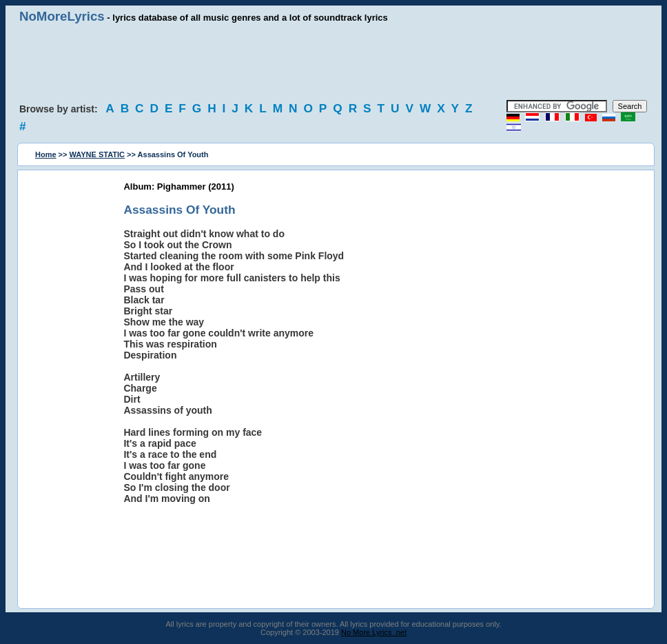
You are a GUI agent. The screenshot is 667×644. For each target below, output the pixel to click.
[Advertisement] (333, 62)
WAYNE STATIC (97, 154)
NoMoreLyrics (62, 16)
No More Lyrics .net (374, 632)
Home (46, 154)
